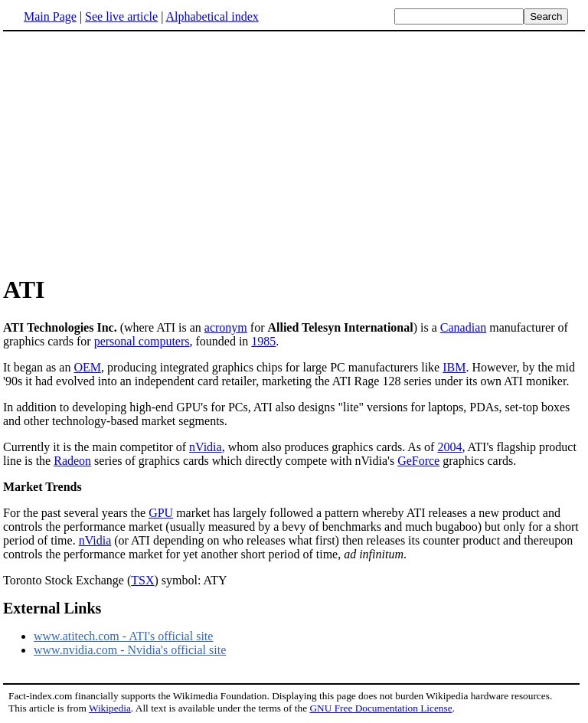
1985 (263, 341)
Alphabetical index (212, 16)
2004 (449, 447)
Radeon (72, 461)
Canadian (463, 327)
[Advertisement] (132, 152)
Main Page (50, 16)
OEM (87, 367)
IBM (454, 367)
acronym (226, 327)
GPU (161, 513)
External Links (52, 608)
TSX (142, 580)
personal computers (142, 341)
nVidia (206, 447)
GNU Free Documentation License (381, 708)
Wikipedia (110, 708)
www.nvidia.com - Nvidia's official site (130, 650)
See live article (121, 16)
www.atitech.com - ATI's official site (123, 636)
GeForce (418, 461)
